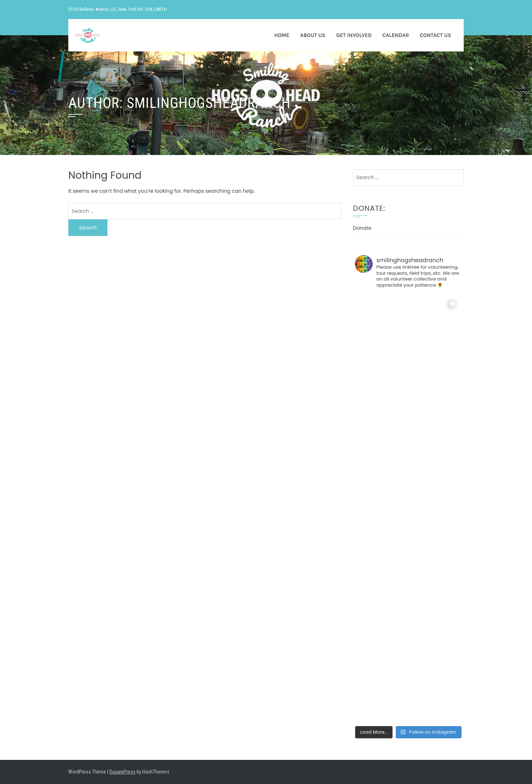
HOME (282, 35)
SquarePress (122, 772)
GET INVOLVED (354, 35)
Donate (362, 228)
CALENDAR (396, 35)
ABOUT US (313, 35)
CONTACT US (435, 35)
